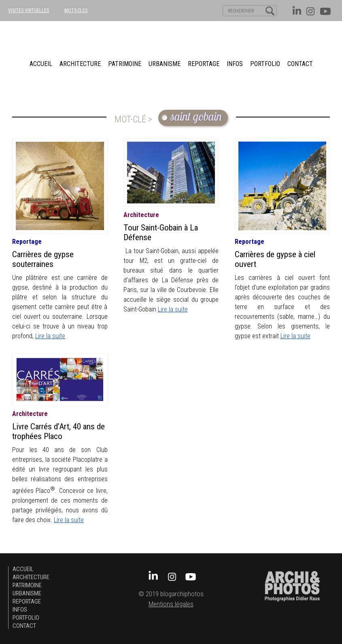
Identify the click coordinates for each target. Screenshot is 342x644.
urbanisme (165, 64)
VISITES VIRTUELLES (29, 11)
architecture (80, 64)
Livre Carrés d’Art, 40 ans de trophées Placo (58, 431)
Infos (235, 64)
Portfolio (265, 64)
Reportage (204, 64)
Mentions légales (171, 604)
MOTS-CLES (76, 11)
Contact (300, 64)
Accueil (41, 64)
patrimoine (125, 64)
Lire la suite (50, 336)
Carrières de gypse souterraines (43, 259)
